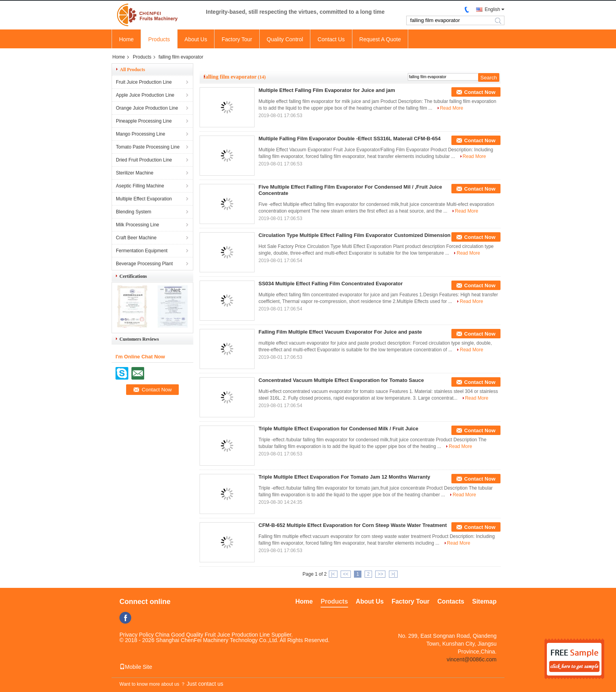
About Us (196, 39)
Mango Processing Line (140, 134)
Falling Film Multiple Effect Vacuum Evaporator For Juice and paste (340, 332)
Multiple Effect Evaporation (144, 199)
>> (380, 574)
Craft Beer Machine (136, 238)
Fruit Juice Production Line (144, 82)
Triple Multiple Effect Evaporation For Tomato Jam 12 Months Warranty (344, 477)
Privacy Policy (137, 635)
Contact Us (331, 39)
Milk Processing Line (137, 225)
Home (126, 39)
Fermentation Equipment (142, 251)
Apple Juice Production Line (145, 95)
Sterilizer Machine (135, 173)
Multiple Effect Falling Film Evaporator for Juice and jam (327, 90)
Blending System (134, 212)
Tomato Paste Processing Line (148, 147)
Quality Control (285, 39)
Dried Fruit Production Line (144, 160)
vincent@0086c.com (472, 659)
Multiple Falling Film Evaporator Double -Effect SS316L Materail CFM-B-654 (350, 139)
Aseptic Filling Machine (140, 186)
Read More (452, 108)
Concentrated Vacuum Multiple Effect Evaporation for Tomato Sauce (341, 380)
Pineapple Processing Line (144, 121)
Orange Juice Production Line (147, 108)
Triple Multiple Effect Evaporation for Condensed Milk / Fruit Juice (338, 429)
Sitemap (484, 601)
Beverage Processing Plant (144, 264)
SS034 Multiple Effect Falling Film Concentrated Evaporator (331, 284)
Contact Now (480, 92)
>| (393, 574)
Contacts (451, 601)
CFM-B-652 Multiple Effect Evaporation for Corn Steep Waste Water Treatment (353, 525)
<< (346, 574)
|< (333, 574)
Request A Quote (380, 39)
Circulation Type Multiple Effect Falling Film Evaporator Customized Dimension (355, 235)
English (492, 9)
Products (159, 39)
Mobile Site (136, 667)
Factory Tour (237, 39)
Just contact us (205, 684)
